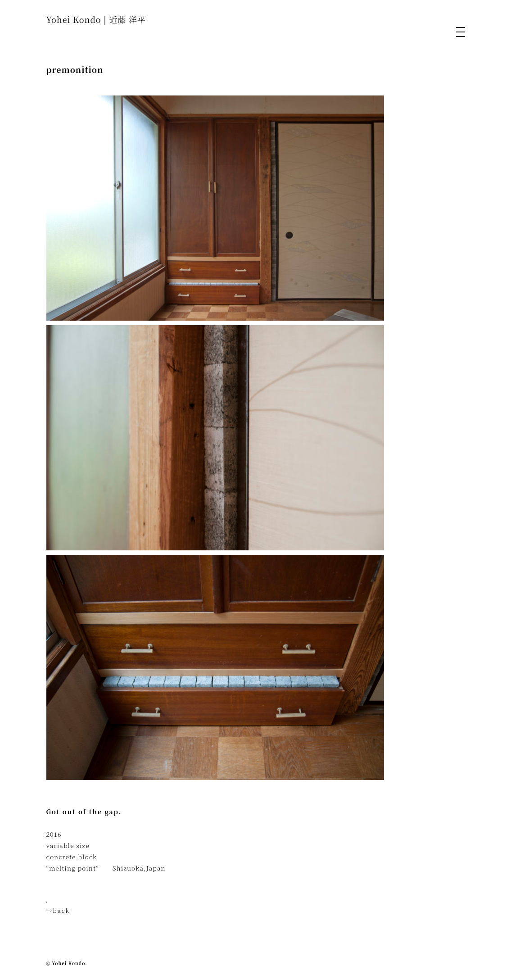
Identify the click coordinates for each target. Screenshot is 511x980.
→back (58, 910)
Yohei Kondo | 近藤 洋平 (96, 19)
